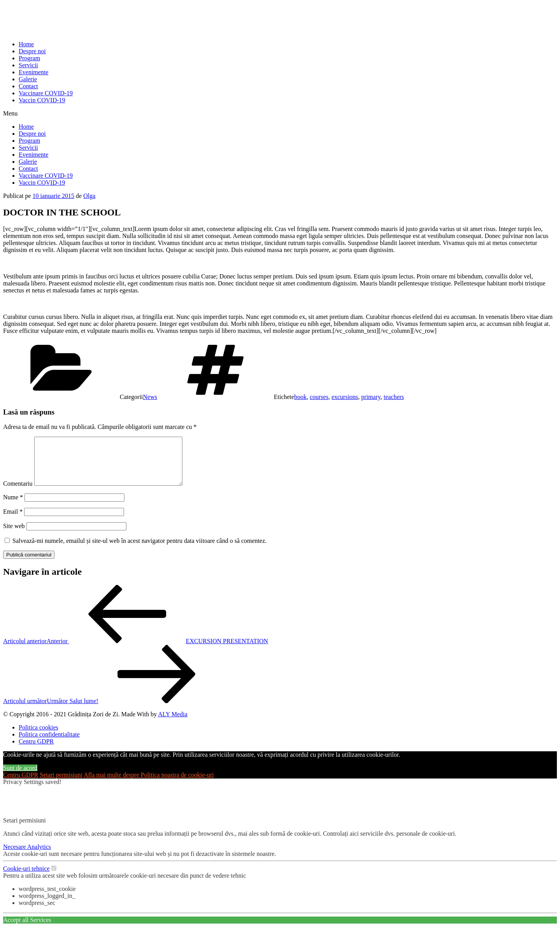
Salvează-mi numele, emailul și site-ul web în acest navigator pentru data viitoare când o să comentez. (140, 550)
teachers (394, 397)
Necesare (15, 856)
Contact (28, 86)
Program (29, 58)
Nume (13, 506)
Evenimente (33, 72)
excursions (345, 397)
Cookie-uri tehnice (26, 878)
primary (371, 397)
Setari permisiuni (61, 784)
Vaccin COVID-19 (42, 100)
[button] (280, 114)
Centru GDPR (21, 784)
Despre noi (32, 51)
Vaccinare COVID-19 (46, 93)
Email (13, 521)
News (150, 397)
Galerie (28, 79)
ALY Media (173, 723)
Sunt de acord (20, 777)
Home (26, 44)
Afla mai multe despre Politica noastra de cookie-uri (149, 784)
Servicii (28, 65)
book (300, 397)
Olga (89, 196)
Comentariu (18, 493)
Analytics (39, 856)
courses (319, 397)
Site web (14, 535)
